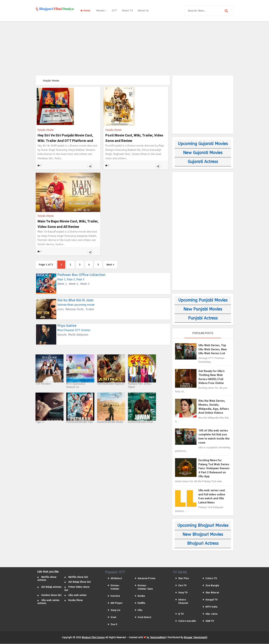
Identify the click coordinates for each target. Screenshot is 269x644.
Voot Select (144, 617)
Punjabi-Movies (46, 130)
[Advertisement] (134, 48)
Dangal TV (212, 600)
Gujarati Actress (203, 162)
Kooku (141, 596)
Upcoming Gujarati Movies (203, 144)
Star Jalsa (211, 614)
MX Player (117, 603)
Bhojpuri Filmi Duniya (93, 638)
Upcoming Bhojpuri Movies (203, 525)
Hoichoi (115, 596)
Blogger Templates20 (195, 638)
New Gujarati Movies (203, 153)
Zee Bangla (212, 586)
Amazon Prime (147, 578)
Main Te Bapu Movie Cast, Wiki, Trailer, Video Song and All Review (68, 224)
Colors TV (211, 578)
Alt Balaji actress (51, 587)
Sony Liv (115, 610)
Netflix (142, 603)
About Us (143, 11)
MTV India (211, 607)
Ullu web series (77, 595)
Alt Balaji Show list (80, 582)
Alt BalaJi (116, 578)
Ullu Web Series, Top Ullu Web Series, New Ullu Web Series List (213, 349)
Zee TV (182, 586)
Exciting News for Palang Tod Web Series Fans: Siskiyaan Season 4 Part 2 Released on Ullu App (214, 468)
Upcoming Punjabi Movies (203, 300)
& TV (181, 614)
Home (85, 11)
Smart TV (127, 11)
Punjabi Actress (203, 318)
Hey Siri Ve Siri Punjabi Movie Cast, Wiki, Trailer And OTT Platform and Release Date (65, 138)
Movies (102, 11)
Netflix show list (78, 577)
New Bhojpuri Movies (203, 534)
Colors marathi (187, 621)
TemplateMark (158, 638)
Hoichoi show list (51, 595)
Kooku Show (76, 600)
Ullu (140, 610)
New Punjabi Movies (203, 309)
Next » (113, 265)
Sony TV (183, 593)
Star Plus (184, 578)
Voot (113, 617)
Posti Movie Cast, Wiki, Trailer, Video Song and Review (134, 138)
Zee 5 (114, 624)
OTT (114, 11)
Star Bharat (212, 593)
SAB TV (210, 621)
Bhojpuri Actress (203, 543)
